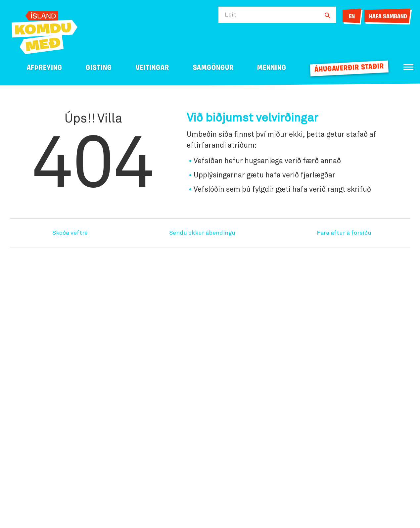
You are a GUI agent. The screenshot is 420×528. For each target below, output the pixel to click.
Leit (231, 15)
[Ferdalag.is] (45, 31)
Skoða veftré (70, 233)
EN (352, 17)
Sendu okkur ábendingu (202, 233)
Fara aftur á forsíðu (344, 233)
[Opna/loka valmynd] (408, 67)
